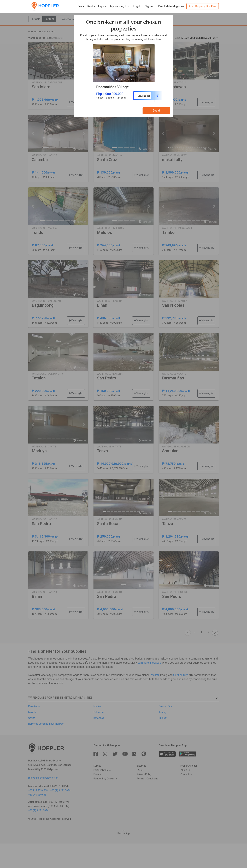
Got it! (156, 111)
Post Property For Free (203, 6)
